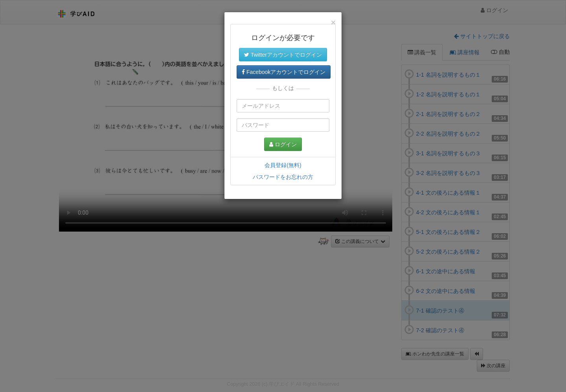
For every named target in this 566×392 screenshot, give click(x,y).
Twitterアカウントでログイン (283, 55)
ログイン (283, 144)
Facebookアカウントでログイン (284, 72)
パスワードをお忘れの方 (283, 177)
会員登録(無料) (283, 165)
